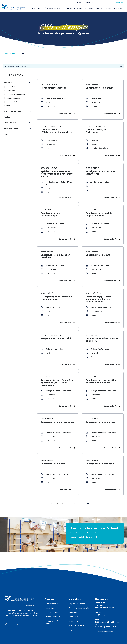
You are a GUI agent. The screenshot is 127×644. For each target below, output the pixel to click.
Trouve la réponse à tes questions (84, 525)
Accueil (6, 54)
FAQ (70, 622)
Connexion (119, 3)
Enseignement (12, 91)
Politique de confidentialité (64, 641)
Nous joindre (91, 3)
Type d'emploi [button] (10, 123)
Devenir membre (52, 605)
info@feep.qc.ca (102, 607)
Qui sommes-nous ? (53, 596)
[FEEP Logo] (14, 7)
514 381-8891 (100, 597)
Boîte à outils (118, 8)
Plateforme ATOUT (76, 618)
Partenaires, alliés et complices (53, 614)
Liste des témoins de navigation (85, 641)
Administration (12, 87)
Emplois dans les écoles (78, 596)
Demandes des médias (104, 624)
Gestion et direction (14, 98)
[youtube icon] (12, 615)
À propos (102, 3)
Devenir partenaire (52, 620)
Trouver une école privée (79, 600)
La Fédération (37, 8)
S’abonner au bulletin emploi (82, 529)
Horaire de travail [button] (11, 128)
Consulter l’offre (67, 114)
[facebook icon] (7, 615)
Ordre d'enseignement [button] (13, 111)
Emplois (108, 8)
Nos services (50, 600)
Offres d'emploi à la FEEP (55, 609)
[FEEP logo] (19, 592)
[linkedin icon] (16, 615)
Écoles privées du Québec (54, 8)
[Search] (111, 2)
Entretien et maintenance (16, 94)
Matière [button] (7, 117)
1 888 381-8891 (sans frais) (105, 600)
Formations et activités (93, 8)
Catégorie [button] (8, 82)
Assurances (79, 3)
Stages (9, 106)
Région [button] (6, 134)
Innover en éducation (74, 8)
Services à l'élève (13, 102)
